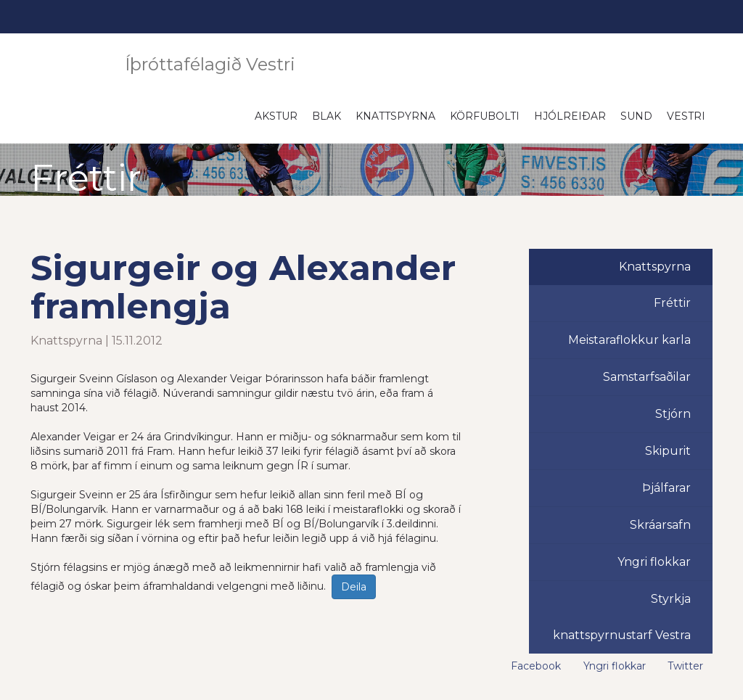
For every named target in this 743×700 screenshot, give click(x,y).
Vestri (686, 116)
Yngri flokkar (654, 562)
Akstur (276, 116)
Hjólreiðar (570, 116)
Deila (354, 587)
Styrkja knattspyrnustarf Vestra (622, 617)
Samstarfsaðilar (647, 377)
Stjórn (673, 414)
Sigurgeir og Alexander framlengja (243, 287)
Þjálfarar (666, 488)
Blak (327, 116)
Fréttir (672, 303)
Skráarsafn (660, 525)
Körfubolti (485, 116)
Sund (636, 116)
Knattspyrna (395, 116)
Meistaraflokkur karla (629, 340)
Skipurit (668, 451)
